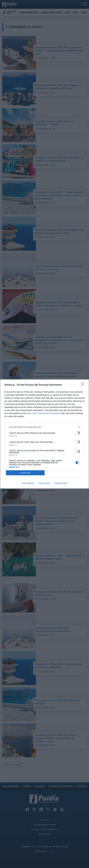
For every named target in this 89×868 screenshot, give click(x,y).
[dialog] (44, 434)
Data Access (44, 483)
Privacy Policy (61, 483)
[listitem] (44, 427)
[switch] (78, 433)
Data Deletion (28, 483)
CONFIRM (25, 473)
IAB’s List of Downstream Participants (44, 413)
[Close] (83, 385)
